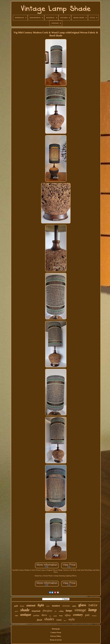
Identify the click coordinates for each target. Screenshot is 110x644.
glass (82, 605)
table (93, 605)
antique (26, 615)
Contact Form (56, 632)
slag (50, 616)
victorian (66, 606)
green (16, 611)
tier (56, 611)
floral (39, 620)
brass (22, 606)
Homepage (56, 629)
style (72, 619)
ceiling (61, 611)
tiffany (68, 615)
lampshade (36, 611)
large (61, 616)
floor (65, 620)
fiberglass (47, 611)
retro (48, 606)
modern (56, 606)
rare (17, 616)
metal (59, 620)
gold (16, 606)
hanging (94, 616)
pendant (36, 615)
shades (49, 619)
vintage (80, 610)
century (78, 615)
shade (25, 610)
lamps (69, 611)
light (41, 605)
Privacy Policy (56, 636)
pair (87, 615)
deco (44, 615)
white (74, 606)
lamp (93, 610)
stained (31, 606)
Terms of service (56, 640)
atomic (55, 616)
